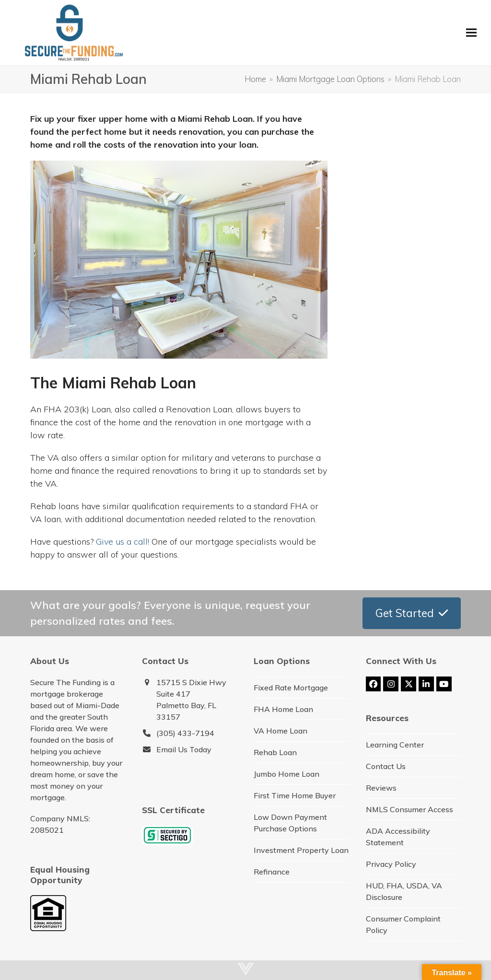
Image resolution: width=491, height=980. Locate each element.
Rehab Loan (275, 752)
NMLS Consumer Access (409, 809)
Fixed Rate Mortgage (291, 688)
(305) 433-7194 (185, 733)
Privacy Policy (391, 864)
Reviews (381, 788)
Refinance (272, 872)
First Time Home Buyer (295, 795)
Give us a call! (123, 542)
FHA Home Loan (283, 709)
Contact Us (386, 766)
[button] (471, 32)
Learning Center (395, 745)
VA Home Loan (281, 731)
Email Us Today (184, 749)
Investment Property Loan (301, 850)
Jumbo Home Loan (286, 774)
